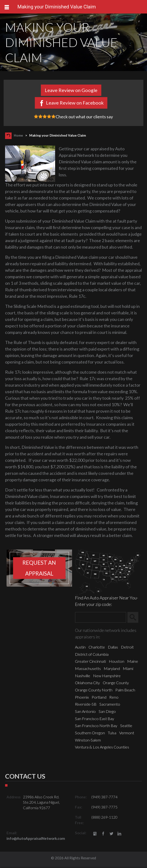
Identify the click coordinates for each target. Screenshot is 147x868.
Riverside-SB (86, 704)
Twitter (111, 834)
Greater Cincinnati (90, 661)
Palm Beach (125, 690)
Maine (133, 661)
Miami (128, 668)
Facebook (103, 834)
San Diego (107, 711)
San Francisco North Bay (96, 726)
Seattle (126, 726)
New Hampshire (107, 676)
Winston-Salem (88, 740)
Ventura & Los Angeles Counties (102, 747)
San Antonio (85, 711)
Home (18, 135)
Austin (80, 647)
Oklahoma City (87, 683)
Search (135, 617)
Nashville (83, 676)
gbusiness (95, 834)
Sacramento (110, 704)
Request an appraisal (39, 568)
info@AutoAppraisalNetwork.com (36, 838)
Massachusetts (88, 668)
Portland (99, 697)
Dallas (113, 647)
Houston (117, 661)
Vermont (127, 733)
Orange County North (94, 690)
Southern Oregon (90, 733)
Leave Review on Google (71, 90)
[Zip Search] (101, 617)
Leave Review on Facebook (75, 103)
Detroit (127, 647)
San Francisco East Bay (95, 719)
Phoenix (82, 697)
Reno (114, 697)
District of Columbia (92, 654)
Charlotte (97, 647)
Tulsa (112, 733)
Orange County (116, 683)
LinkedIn (119, 834)
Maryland (112, 668)
